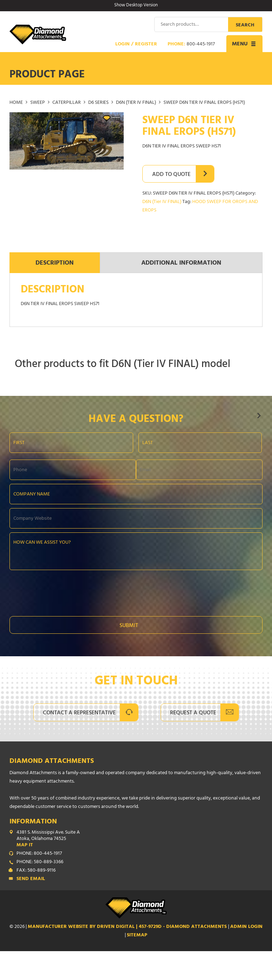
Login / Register (136, 44)
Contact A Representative (79, 713)
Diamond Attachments (52, 761)
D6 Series (98, 103)
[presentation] (63, 591)
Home (16, 103)
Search (245, 25)
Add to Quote (171, 175)
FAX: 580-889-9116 (36, 871)
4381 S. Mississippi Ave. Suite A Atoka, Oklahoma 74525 (140, 839)
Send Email (31, 879)
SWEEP (38, 103)
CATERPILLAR (67, 103)
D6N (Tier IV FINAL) (136, 103)
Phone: (191, 44)
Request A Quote (193, 713)
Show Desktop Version (136, 6)
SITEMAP (137, 935)
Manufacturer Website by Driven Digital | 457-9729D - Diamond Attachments (128, 927)
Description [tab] (55, 264)
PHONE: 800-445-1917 (39, 854)
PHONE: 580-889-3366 (40, 862)
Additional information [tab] (181, 264)
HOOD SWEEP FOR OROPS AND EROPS (200, 206)
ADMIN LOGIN (246, 927)
